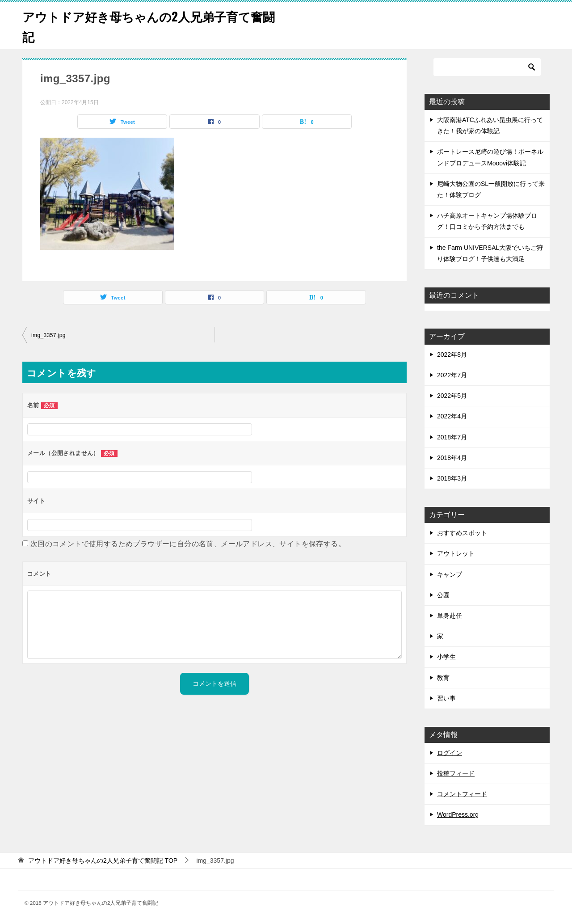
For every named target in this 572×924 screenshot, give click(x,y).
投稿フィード (456, 773)
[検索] (487, 67)
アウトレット (456, 553)
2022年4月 (452, 416)
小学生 (446, 657)
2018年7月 (452, 437)
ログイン (450, 753)
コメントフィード (462, 794)
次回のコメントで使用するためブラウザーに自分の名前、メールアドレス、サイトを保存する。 (188, 544)
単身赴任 (450, 616)
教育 (443, 678)
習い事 (446, 698)
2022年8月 (452, 354)
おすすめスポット (462, 533)
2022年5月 (452, 396)
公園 (443, 595)
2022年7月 (452, 375)
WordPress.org (458, 814)
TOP (103, 861)
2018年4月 (452, 458)
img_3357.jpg (48, 335)
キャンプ (450, 574)
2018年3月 (452, 478)
